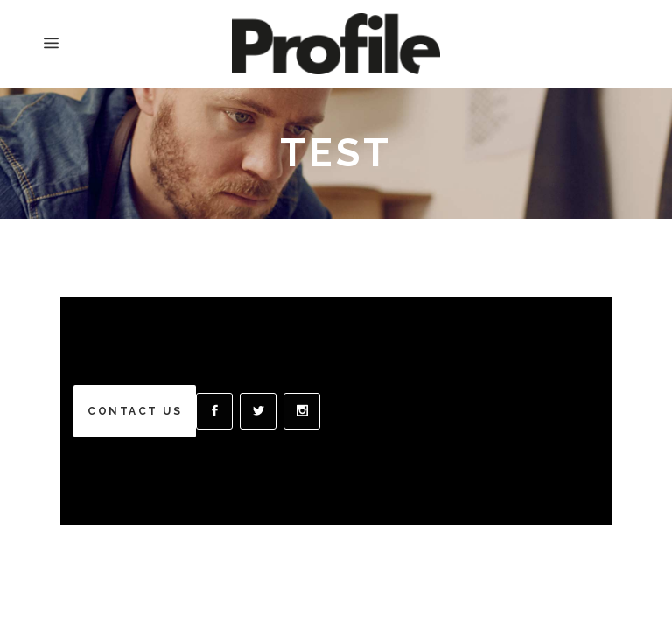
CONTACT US (135, 411)
